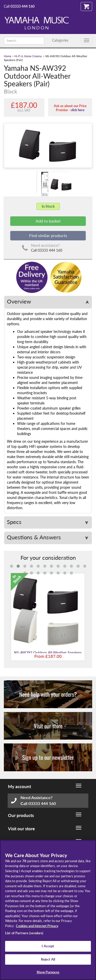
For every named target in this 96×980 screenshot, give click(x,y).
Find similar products (48, 235)
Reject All (48, 959)
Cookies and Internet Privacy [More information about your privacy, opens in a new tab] (37, 926)
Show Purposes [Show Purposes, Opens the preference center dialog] (48, 972)
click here (78, 110)
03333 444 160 (23, 6)
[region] (48, 910)
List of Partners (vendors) (24, 933)
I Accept (48, 946)
